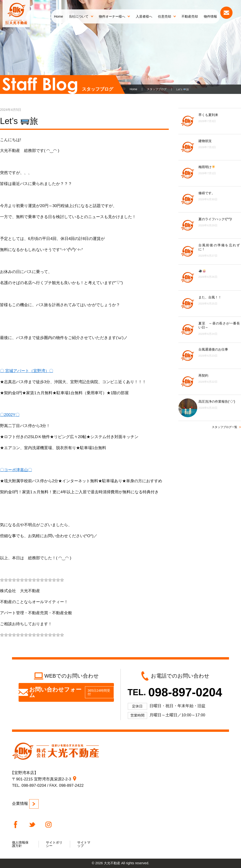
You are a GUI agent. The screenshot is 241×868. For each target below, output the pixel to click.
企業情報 (25, 804)
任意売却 (167, 16)
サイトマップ (84, 844)
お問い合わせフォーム (66, 692)
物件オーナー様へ (114, 16)
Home (58, 16)
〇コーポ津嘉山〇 (16, 470)
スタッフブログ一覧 (225, 427)
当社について (81, 16)
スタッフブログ (157, 89)
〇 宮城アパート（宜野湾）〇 (27, 371)
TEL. (175, 692)
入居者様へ (144, 16)
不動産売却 (190, 16)
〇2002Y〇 (10, 415)
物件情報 (210, 16)
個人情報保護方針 (20, 844)
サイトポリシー (54, 844)
